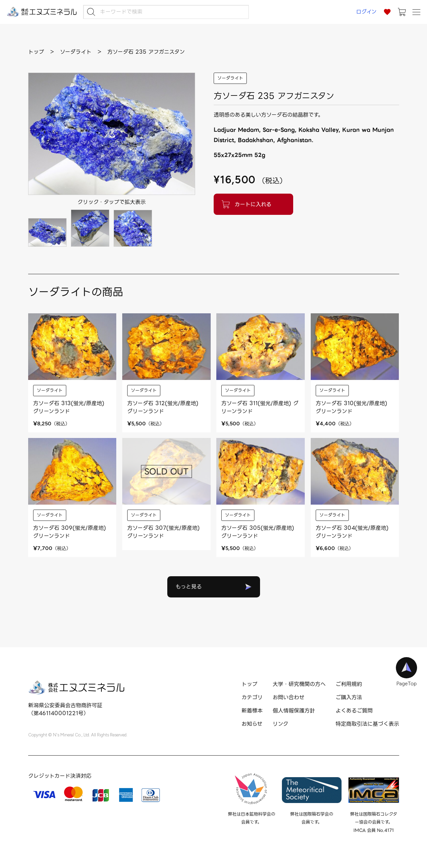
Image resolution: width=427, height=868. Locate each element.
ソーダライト (230, 78)
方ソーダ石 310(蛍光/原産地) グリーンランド (351, 407)
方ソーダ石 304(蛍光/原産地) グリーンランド (352, 532)
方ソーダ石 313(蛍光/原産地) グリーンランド (69, 407)
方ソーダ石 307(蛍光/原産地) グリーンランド (163, 532)
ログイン (366, 12)
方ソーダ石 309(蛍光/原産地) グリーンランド (70, 532)
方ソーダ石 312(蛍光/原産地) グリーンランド (163, 407)
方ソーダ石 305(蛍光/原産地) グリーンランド (258, 532)
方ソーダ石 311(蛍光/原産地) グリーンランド (260, 407)
